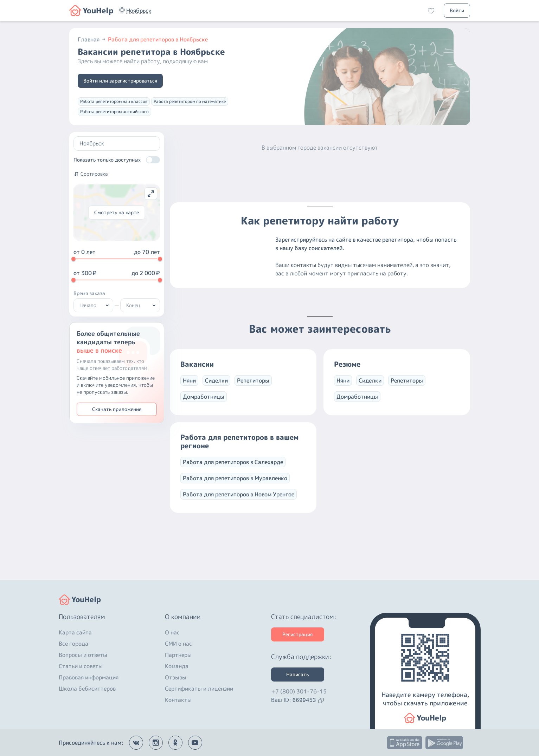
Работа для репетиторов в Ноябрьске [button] (158, 39)
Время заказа (89, 293)
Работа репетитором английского (114, 112)
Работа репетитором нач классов (114, 101)
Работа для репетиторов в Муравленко (235, 485)
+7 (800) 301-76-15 (299, 691)
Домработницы (204, 404)
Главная (92, 39)
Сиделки (216, 387)
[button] (139, 11)
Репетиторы (253, 387)
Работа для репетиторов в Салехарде (233, 469)
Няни (189, 387)
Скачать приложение (117, 409)
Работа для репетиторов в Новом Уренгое (239, 501)
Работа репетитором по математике (190, 101)
